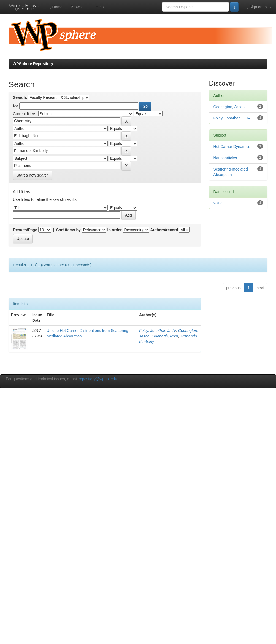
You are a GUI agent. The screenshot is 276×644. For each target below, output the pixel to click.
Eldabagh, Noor (165, 336)
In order (115, 230)
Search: (20, 97)
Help (100, 7)
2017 (218, 203)
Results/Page (25, 230)
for (16, 106)
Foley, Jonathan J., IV (158, 331)
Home (56, 7)
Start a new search (33, 175)
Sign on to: (259, 7)
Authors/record (164, 230)
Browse (79, 7)
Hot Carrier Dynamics (232, 147)
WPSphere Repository (33, 64)
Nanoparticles (225, 158)
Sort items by (68, 230)
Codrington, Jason (229, 107)
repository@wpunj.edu (98, 379)
